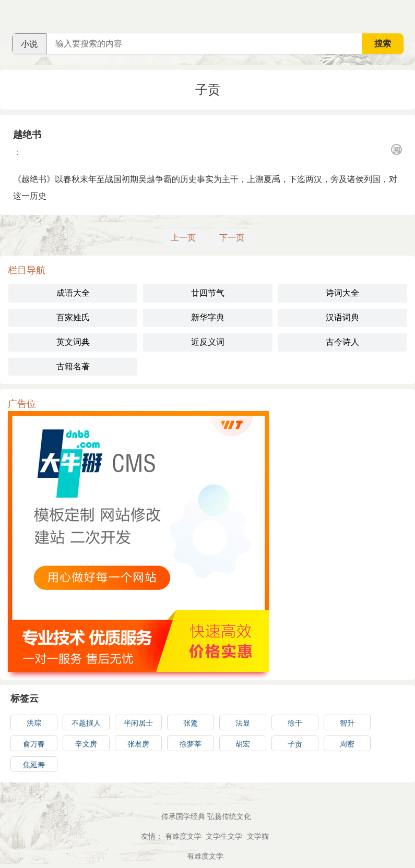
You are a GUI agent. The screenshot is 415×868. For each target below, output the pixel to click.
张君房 (138, 744)
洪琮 (34, 723)
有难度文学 (183, 836)
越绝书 (27, 135)
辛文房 (86, 744)
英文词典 (73, 342)
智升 (347, 723)
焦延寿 (34, 765)
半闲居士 (138, 723)
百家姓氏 (73, 317)
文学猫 (258, 836)
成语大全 (73, 293)
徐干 (295, 723)
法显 (243, 723)
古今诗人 (342, 342)
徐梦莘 (191, 744)
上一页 (183, 238)
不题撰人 (86, 723)
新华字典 (208, 317)
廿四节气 (208, 293)
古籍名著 (73, 366)
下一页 (232, 238)
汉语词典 (342, 317)
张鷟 (191, 723)
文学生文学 (224, 836)
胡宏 (243, 744)
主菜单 (407, 16)
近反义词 (208, 342)
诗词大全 (342, 293)
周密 (347, 744)
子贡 (295, 744)
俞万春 (34, 744)
